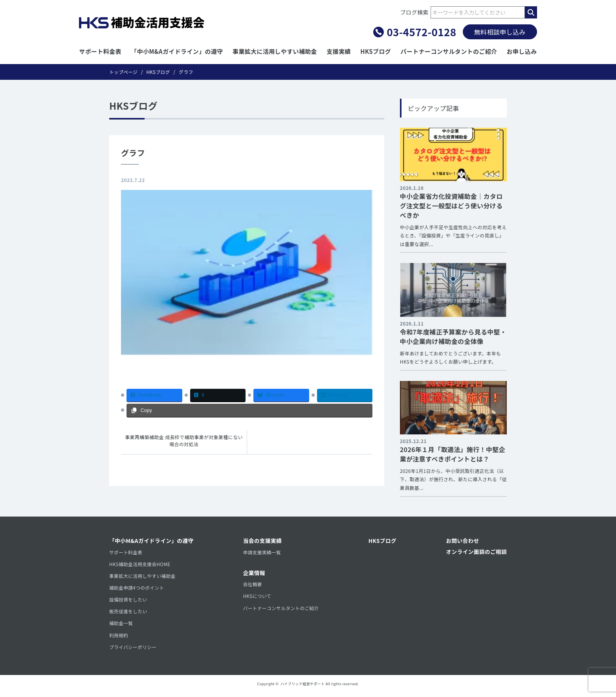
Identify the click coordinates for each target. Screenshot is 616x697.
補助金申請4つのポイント (137, 589)
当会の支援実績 (263, 541)
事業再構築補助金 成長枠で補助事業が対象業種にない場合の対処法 (184, 441)
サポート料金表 (100, 51)
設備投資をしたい (129, 602)
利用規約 (119, 639)
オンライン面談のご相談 (476, 552)
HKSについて (258, 598)
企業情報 (254, 574)
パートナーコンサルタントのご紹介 (449, 51)
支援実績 (338, 51)
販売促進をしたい (129, 614)
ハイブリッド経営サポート (302, 688)
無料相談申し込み (500, 32)
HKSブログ (376, 51)
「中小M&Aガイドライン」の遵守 (177, 51)
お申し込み (522, 51)
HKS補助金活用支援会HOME (140, 565)
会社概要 (253, 586)
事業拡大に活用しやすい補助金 (275, 51)
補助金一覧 (121, 626)
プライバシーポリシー (133, 651)
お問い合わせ (462, 541)
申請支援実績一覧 (263, 553)
